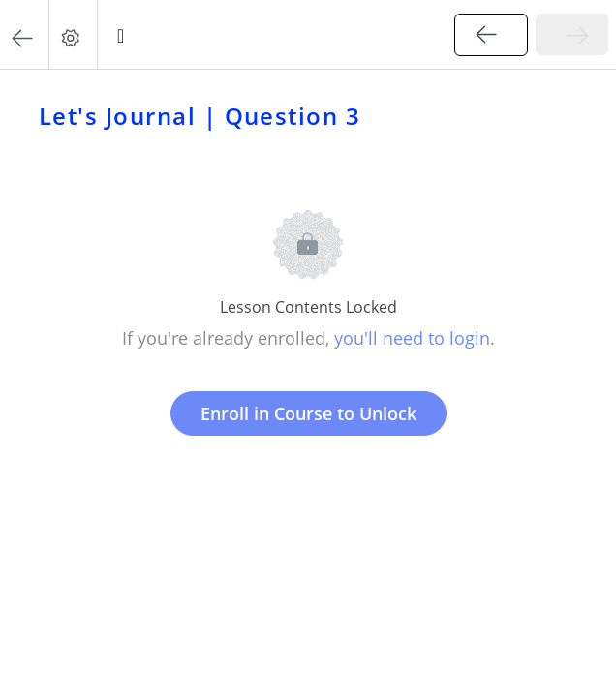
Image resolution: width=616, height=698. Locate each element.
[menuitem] (73, 34)
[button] (24, 34)
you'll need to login (412, 338)
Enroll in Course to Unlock (308, 413)
